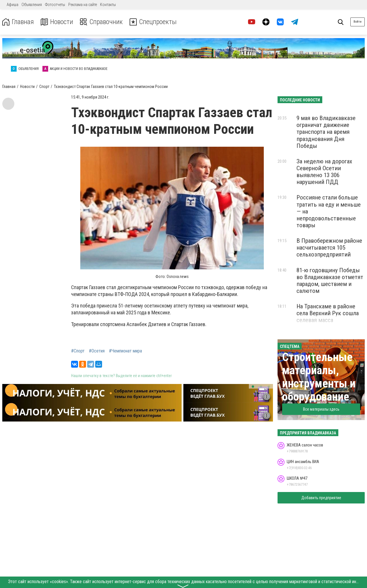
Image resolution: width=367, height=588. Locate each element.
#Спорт (78, 351)
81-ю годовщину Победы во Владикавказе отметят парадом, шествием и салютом (330, 281)
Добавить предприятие (321, 498)
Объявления (32, 5)
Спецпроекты (153, 22)
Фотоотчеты (55, 5)
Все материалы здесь (321, 409)
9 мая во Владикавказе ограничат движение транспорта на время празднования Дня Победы (326, 132)
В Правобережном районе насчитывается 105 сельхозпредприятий (329, 248)
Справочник (101, 22)
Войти (358, 22)
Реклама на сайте (83, 5)
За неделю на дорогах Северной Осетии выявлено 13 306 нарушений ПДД (324, 172)
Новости (57, 22)
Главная (18, 22)
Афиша (12, 5)
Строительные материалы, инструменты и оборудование (319, 377)
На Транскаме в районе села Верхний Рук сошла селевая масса (328, 313)
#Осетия (97, 351)
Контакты (108, 5)
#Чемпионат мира (125, 351)
